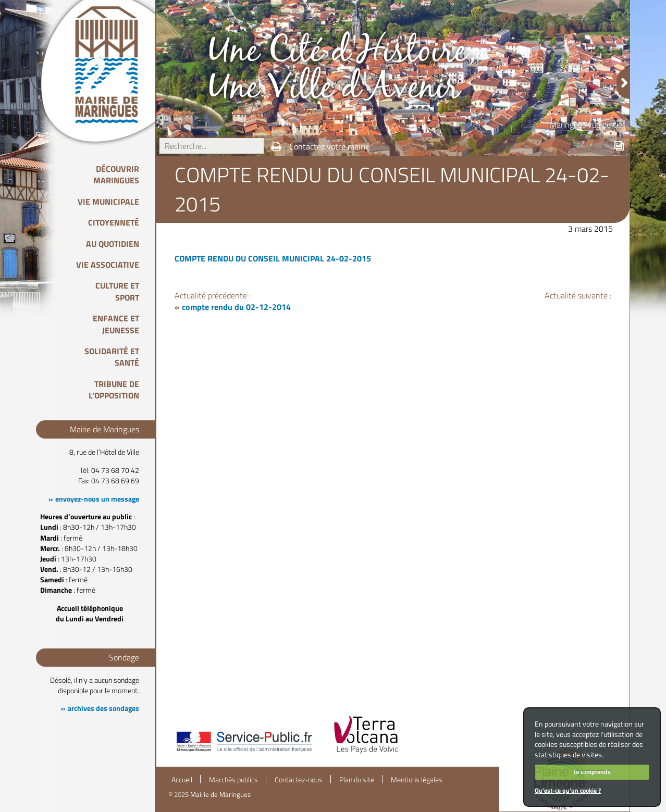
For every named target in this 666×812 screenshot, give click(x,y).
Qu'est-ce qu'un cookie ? (568, 790)
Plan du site (357, 780)
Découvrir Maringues (116, 174)
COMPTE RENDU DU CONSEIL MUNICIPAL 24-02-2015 (273, 258)
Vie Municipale (108, 202)
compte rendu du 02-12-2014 (236, 307)
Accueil (182, 780)
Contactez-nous (299, 780)
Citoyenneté (114, 222)
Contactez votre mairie (330, 146)
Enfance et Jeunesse (116, 324)
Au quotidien (113, 244)
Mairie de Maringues (220, 794)
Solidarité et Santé (112, 357)
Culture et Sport (117, 291)
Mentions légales (417, 780)
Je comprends (592, 772)
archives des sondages (103, 708)
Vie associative (108, 265)
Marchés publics (233, 780)
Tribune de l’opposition (114, 390)
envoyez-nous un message (97, 499)
